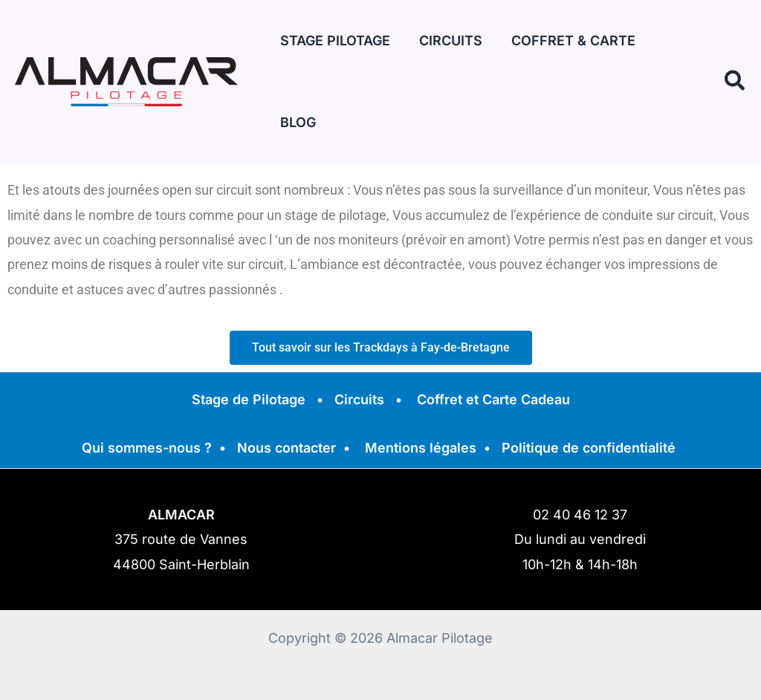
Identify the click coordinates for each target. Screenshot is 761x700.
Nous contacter (286, 448)
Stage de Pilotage (249, 399)
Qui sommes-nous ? (147, 448)
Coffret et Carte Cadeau (493, 399)
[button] (735, 41)
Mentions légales (421, 448)
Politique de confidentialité (589, 448)
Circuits (359, 399)
